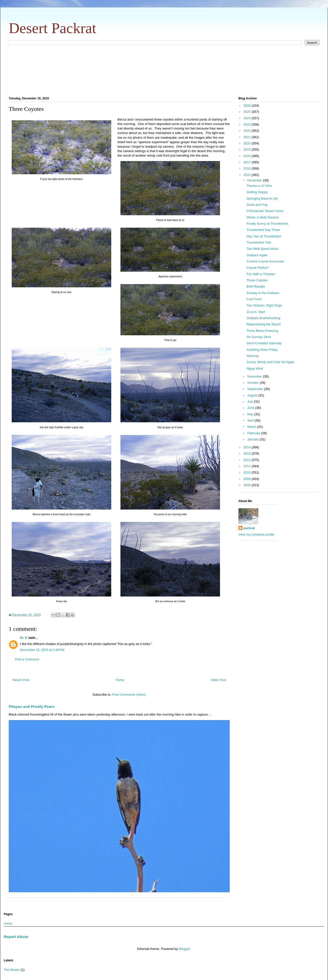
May (251, 414)
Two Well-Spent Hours (262, 249)
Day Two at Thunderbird (264, 236)
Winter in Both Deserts (263, 217)
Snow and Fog (257, 205)
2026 (247, 106)
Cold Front (254, 299)
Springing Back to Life (262, 198)
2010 (247, 472)
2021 (247, 137)
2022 (247, 131)
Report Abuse (16, 937)
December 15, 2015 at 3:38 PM (42, 650)
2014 (247, 447)
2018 (247, 156)
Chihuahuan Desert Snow (265, 211)
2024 (247, 118)
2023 (247, 124)
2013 (247, 453)
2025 (247, 112)
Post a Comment (27, 659)
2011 (247, 466)
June (251, 408)
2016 (247, 168)
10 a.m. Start (256, 312)
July (251, 402)
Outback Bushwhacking (263, 318)
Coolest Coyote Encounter (265, 261)
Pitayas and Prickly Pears (32, 706)
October (254, 383)
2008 (247, 485)
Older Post (218, 680)
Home (120, 680)
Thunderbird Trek (259, 242)
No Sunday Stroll (259, 337)
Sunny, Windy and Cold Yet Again (270, 362)
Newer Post (21, 680)
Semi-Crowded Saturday (264, 343)
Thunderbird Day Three (263, 230)
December (255, 180)
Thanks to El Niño (259, 186)
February (254, 433)
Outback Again (257, 255)
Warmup (252, 356)
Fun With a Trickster (261, 274)
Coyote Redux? (258, 268)
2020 (247, 143)
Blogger (184, 949)
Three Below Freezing (262, 331)
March (252, 427)
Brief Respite (256, 286)
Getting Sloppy (257, 192)
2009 (247, 479)
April (251, 420)
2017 (247, 162)
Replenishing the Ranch (264, 324)
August (253, 395)
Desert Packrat (53, 28)
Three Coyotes (257, 280)
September (256, 389)
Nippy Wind (255, 368)
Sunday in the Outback (263, 293)
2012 (247, 460)
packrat (249, 528)
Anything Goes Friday (262, 350)
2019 (247, 149)
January (254, 439)
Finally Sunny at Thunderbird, (268, 224)
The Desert (12, 970)
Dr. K (24, 638)
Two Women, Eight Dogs (264, 305)
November (255, 376)
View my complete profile (256, 534)
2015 (247, 175)
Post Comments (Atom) (129, 695)
